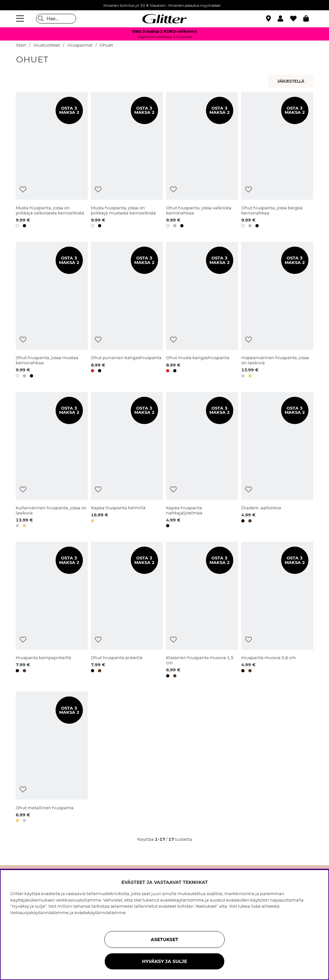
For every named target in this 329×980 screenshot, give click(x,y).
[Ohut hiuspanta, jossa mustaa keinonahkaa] (52, 311)
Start (21, 45)
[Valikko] (21, 19)
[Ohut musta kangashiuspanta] (202, 311)
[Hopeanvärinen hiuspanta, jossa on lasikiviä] (277, 311)
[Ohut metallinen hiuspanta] (52, 758)
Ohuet (106, 45)
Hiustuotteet (47, 45)
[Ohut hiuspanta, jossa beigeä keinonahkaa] (277, 161)
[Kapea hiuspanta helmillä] (127, 461)
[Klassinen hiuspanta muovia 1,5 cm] (202, 611)
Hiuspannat (80, 45)
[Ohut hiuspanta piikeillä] (127, 611)
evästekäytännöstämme (100, 912)
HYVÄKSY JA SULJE (164, 961)
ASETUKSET (164, 939)
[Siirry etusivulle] (164, 19)
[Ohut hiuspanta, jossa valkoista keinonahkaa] (202, 161)
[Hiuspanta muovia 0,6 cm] (277, 611)
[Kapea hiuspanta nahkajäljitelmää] (202, 461)
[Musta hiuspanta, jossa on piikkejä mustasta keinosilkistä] (127, 161)
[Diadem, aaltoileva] (277, 461)
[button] (284, 19)
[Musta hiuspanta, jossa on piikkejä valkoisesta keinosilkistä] (52, 161)
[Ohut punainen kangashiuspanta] (127, 311)
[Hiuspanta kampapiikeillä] (52, 611)
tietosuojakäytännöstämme (40, 912)
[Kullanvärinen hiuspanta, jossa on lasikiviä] (52, 461)
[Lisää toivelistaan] (23, 190)
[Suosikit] (297, 19)
